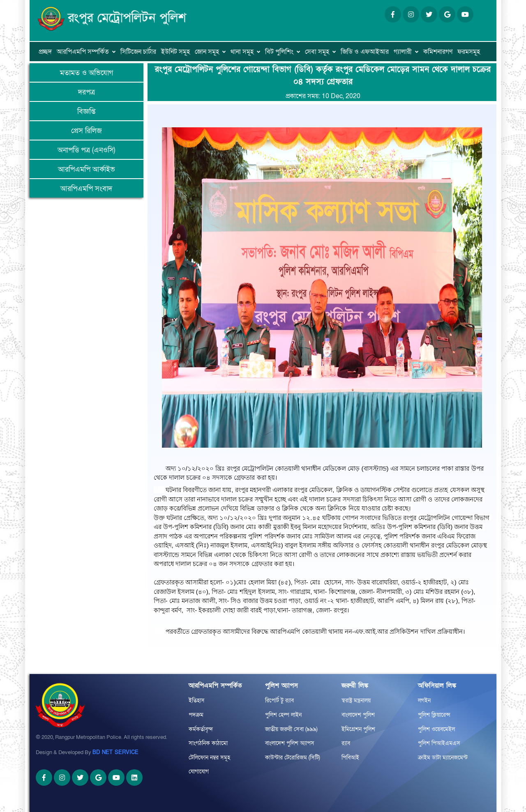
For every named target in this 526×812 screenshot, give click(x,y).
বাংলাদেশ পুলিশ (358, 715)
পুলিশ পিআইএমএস (439, 743)
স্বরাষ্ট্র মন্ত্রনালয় (356, 700)
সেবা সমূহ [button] (317, 52)
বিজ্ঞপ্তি (86, 112)
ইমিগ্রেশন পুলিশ (358, 729)
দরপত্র (87, 92)
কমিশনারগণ (438, 52)
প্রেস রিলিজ (87, 131)
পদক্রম (196, 715)
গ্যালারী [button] (403, 52)
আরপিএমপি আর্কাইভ (87, 169)
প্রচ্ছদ (45, 52)
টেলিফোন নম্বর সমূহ (209, 758)
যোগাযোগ (199, 772)
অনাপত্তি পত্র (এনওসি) (86, 150)
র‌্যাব (346, 743)
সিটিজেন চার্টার (138, 52)
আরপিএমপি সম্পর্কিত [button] (83, 52)
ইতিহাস (197, 700)
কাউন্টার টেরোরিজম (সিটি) (293, 758)
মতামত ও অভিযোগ (87, 73)
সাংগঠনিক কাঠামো (208, 743)
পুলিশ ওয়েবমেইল (436, 729)
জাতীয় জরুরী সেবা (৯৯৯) (291, 729)
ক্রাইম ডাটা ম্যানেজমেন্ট (443, 758)
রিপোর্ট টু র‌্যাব (279, 700)
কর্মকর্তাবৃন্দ (201, 729)
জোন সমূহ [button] (207, 52)
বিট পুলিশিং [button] (279, 52)
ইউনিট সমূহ (175, 52)
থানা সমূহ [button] (242, 52)
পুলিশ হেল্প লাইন (283, 715)
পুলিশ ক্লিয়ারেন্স (434, 715)
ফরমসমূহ (469, 52)
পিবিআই (350, 758)
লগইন (424, 700)
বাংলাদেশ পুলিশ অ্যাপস (290, 743)
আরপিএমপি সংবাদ (86, 189)
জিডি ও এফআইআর (365, 52)
